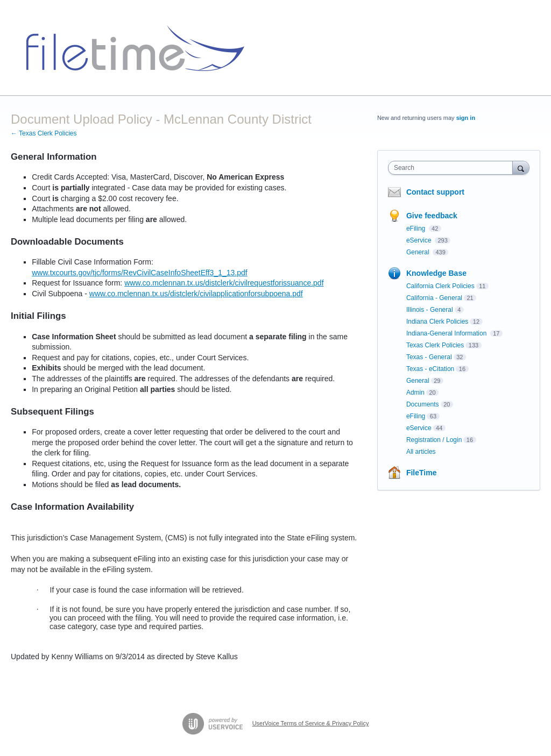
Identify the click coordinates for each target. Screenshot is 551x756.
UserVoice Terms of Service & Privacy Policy (311, 723)
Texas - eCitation (430, 369)
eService (420, 240)
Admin (415, 393)
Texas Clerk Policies (435, 345)
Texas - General (429, 357)
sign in (466, 118)
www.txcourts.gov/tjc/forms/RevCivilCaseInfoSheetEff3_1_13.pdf (139, 273)
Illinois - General (430, 310)
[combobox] (453, 168)
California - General (434, 298)
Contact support (435, 192)
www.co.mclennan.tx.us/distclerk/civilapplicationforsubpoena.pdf (196, 294)
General (419, 252)
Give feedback (432, 216)
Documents (423, 404)
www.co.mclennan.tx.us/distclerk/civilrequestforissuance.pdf (224, 283)
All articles (421, 452)
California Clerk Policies (440, 286)
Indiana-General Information (447, 333)
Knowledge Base (436, 273)
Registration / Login (434, 440)
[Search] (521, 167)
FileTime (422, 473)
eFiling (417, 229)
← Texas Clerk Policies (44, 133)
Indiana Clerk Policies (437, 322)
